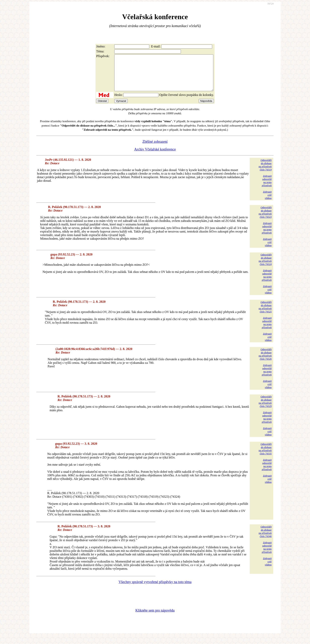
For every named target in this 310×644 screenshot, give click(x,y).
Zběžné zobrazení (155, 149)
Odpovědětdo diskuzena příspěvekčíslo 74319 (265, 172)
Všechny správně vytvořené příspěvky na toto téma (155, 589)
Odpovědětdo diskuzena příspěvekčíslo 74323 (265, 219)
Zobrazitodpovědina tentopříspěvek (267, 188)
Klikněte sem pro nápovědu (155, 618)
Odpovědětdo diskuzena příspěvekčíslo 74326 (265, 361)
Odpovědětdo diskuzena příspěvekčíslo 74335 (265, 456)
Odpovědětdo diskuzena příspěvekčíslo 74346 (265, 539)
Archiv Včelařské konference (155, 156)
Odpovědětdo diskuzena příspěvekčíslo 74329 (265, 408)
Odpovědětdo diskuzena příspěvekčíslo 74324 (265, 266)
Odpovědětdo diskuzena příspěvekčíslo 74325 (265, 314)
